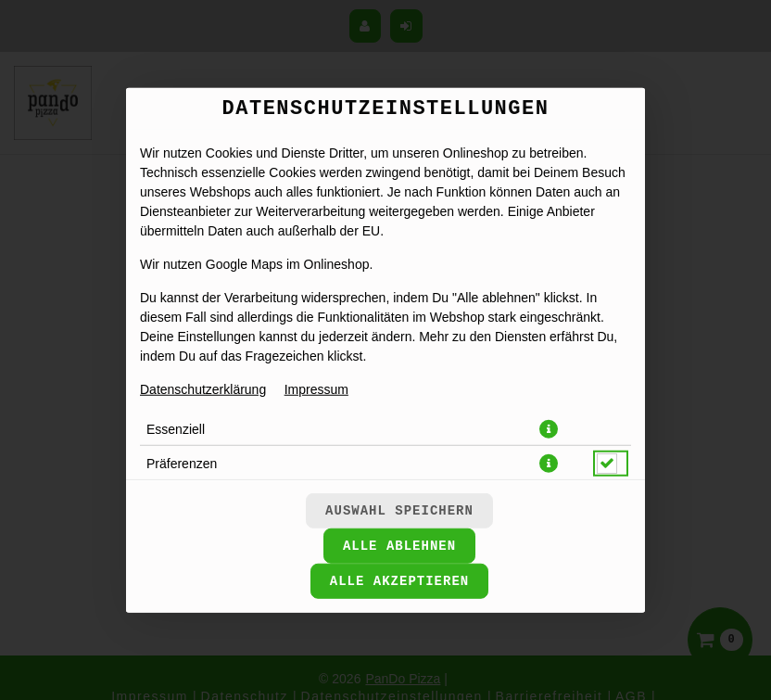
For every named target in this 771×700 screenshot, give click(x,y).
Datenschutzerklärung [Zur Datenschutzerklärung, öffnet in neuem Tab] (203, 388)
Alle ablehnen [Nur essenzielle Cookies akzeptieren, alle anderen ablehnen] (399, 546)
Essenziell (176, 428)
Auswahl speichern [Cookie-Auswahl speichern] (399, 511)
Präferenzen (182, 463)
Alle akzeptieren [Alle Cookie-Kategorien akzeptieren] (399, 581)
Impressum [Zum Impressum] (316, 388)
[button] (549, 428)
